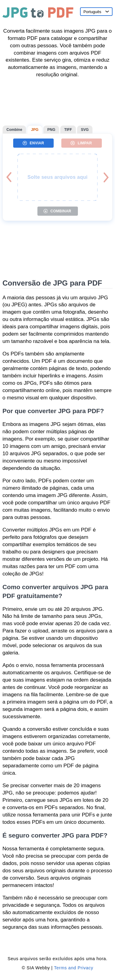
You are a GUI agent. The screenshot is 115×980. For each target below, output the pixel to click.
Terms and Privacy (74, 968)
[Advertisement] (57, 102)
